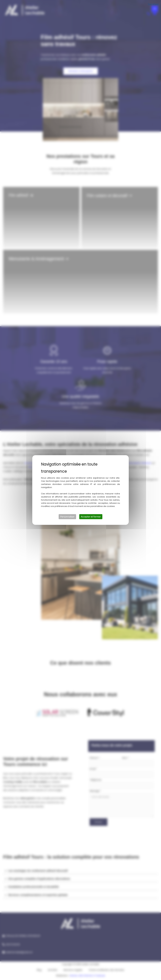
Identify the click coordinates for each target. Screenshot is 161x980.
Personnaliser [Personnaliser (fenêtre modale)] (67, 517)
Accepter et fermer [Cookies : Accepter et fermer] (91, 517)
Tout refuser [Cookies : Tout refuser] (153, 4)
